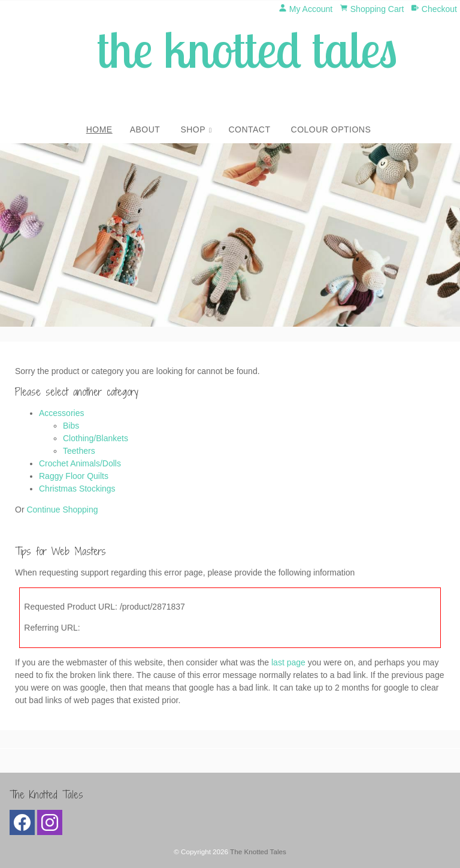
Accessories (61, 413)
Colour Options (331, 129)
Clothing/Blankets (96, 438)
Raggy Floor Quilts (74, 476)
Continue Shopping (62, 510)
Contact (249, 129)
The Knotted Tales (258, 852)
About (145, 129)
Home (99, 129)
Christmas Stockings (77, 489)
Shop (193, 129)
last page (288, 662)
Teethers (79, 451)
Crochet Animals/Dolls (80, 463)
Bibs (71, 426)
